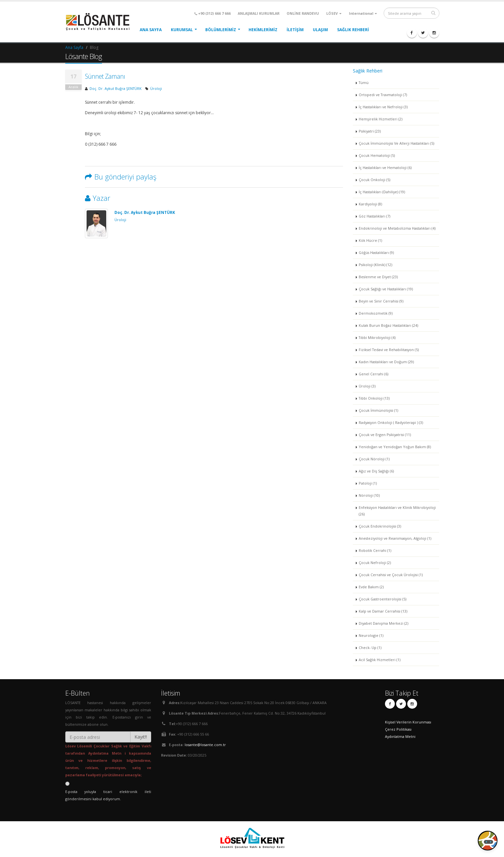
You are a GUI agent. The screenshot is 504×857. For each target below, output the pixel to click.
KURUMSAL (182, 30)
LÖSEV (334, 13)
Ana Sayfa (74, 47)
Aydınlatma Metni (400, 736)
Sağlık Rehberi (353, 30)
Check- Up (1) (370, 648)
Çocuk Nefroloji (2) (375, 563)
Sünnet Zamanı (105, 76)
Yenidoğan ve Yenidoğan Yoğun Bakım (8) (395, 447)
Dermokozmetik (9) (376, 313)
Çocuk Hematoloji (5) (377, 155)
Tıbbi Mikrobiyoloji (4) (377, 337)
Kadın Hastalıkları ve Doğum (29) (386, 362)
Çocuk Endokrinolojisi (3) (380, 526)
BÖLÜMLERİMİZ (221, 30)
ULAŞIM (320, 30)
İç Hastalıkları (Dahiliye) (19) (382, 192)
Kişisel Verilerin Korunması (408, 722)
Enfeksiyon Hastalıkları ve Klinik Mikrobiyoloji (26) (397, 511)
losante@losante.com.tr (205, 745)
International (363, 13)
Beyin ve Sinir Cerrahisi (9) (381, 301)
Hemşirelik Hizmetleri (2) (381, 119)
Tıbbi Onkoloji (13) (374, 398)
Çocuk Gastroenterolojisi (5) (383, 599)
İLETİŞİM (295, 30)
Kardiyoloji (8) (370, 204)
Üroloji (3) (367, 386)
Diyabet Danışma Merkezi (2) (383, 623)
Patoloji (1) (368, 483)
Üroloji (156, 88)
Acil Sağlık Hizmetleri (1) (380, 660)
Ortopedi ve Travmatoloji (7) (383, 95)
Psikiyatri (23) (370, 131)
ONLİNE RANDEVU (303, 13)
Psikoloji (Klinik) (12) (375, 265)
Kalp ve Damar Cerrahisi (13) (383, 611)
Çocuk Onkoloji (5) (374, 180)
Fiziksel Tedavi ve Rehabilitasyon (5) (389, 350)
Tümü (364, 83)
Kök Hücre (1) (370, 240)
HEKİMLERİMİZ (263, 30)
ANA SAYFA (151, 30)
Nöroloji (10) (369, 495)
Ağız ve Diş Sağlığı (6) (376, 471)
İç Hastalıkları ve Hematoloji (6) (385, 167)
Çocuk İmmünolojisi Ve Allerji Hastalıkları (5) (396, 143)
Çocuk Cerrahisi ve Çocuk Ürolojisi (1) (391, 575)
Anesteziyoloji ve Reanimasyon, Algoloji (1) (395, 538)
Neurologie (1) (371, 635)
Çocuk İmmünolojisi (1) (378, 410)
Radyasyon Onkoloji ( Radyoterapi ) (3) (391, 422)
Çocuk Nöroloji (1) (374, 459)
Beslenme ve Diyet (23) (378, 277)
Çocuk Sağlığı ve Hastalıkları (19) (386, 289)
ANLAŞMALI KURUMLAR (259, 13)
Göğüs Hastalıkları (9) (376, 252)
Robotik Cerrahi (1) (375, 550)
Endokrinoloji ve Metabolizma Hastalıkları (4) (397, 228)
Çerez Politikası (398, 729)
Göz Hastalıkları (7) (374, 216)
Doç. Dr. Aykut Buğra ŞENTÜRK (116, 88)
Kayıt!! (141, 737)
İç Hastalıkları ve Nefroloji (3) (383, 107)
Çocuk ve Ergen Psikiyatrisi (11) (385, 435)
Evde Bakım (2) (371, 587)
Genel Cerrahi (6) (373, 374)
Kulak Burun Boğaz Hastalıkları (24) (388, 325)
